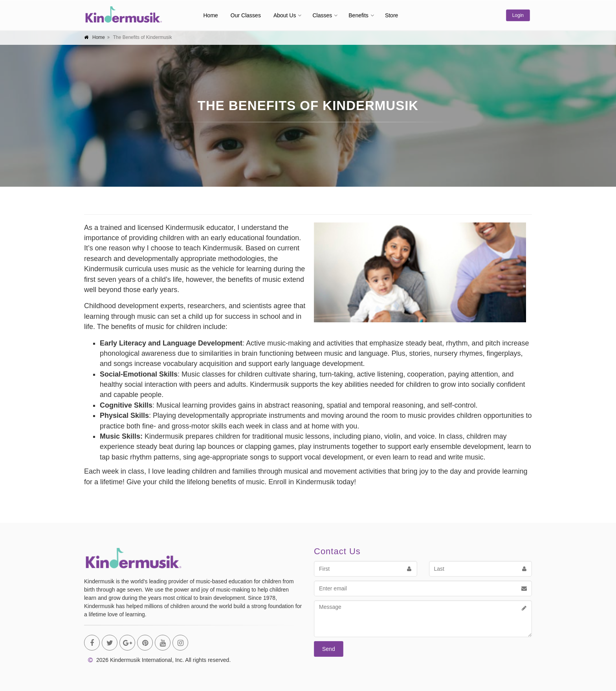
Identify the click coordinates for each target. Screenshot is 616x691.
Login (518, 15)
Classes (322, 15)
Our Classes (246, 15)
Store (391, 15)
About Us (285, 15)
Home (211, 15)
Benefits (358, 15)
